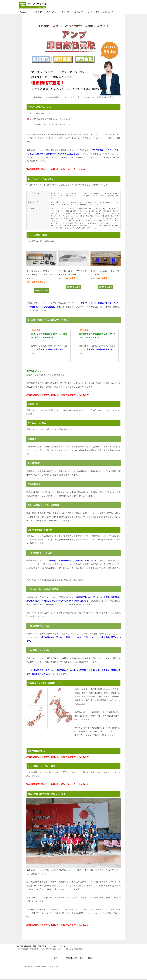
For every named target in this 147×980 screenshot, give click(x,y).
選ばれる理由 (51, 12)
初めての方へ (24, 12)
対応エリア (79, 12)
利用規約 (90, 958)
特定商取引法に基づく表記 (73, 958)
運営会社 (57, 958)
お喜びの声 (38, 12)
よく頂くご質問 (93, 12)
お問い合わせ (108, 12)
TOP (43, 946)
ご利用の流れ (65, 12)
